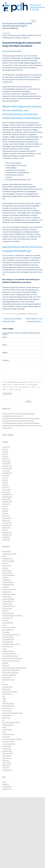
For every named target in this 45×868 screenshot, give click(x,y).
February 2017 (7, 489)
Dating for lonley (7, 608)
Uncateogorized (7, 751)
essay (4, 625)
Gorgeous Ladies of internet (11, 660)
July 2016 (5, 506)
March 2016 (6, 515)
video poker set (7, 758)
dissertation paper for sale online (12, 615)
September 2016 (7, 501)
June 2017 (5, 480)
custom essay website (9, 589)
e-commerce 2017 (8, 617)
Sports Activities (7, 729)
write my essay (7, 762)
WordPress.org (7, 789)
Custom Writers (7, 596)
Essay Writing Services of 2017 (11, 644)
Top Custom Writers (8, 741)
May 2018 (5, 454)
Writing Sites (6, 767)
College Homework (8, 582)
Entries (6, 784)
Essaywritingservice (8, 651)
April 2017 (5, 484)
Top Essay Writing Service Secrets (12, 416)
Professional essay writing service (13, 712)
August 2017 (6, 475)
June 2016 (5, 508)
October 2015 (6, 527)
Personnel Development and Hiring (24, 7)
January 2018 (6, 463)
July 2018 (5, 449)
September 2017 (7, 473)
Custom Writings (7, 603)
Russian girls (6, 717)
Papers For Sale (7, 708)
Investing (5, 684)
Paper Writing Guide (8, 705)
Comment (6, 360)
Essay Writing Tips (8, 646)
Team (4, 731)
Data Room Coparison (9, 606)
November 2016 (7, 496)
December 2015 (7, 522)
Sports (4, 727)
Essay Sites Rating (8, 636)
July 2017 (5, 477)
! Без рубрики (7, 551)
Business (5, 568)
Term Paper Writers (8, 734)
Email (5, 345)
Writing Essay (6, 765)
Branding (5, 563)
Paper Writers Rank (8, 703)
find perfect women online (10, 655)
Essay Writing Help (8, 641)
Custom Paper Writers (9, 594)
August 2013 (6, 537)
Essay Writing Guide (8, 639)
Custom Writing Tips (8, 601)
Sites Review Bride (8, 724)
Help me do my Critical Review (11, 670)
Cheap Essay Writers (9, 575)
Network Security (7, 693)
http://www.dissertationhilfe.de (12, 51)
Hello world (6, 665)
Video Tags (6, 760)
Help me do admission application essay (14, 667)
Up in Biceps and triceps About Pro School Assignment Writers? (21, 423)
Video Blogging (7, 755)
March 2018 (6, 458)
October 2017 (6, 470)
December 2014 (7, 532)
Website (5, 353)
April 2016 (5, 513)
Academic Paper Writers (10, 553)
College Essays (7, 579)
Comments (7, 786)
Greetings (5, 663)
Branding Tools (7, 565)
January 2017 (6, 492)
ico (3, 682)
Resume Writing (7, 715)
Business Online (7, 572)
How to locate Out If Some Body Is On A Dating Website (19, 413)
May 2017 (5, 482)
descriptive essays (8, 613)
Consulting (6, 587)
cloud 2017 (6, 577)
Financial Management (9, 653)
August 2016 (6, 503)
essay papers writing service (11, 634)
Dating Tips (6, 610)
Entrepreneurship (8, 622)
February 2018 (7, 461)
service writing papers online (11, 722)
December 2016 (7, 494)
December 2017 (7, 465)
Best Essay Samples (8, 560)
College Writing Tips (8, 584)
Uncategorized (22, 314)
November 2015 (7, 525)
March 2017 (6, 487)
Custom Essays (7, 591)
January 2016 (6, 520)
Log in (4, 781)
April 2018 (5, 456)
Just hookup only (7, 686)
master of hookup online (10, 691)
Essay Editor (6, 632)
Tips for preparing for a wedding (12, 739)
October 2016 (6, 499)
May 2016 (5, 511)
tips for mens (6, 736)
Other (4, 698)
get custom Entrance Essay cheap (12, 658)
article (4, 556)
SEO (4, 720)
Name (5, 337)
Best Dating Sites (7, 558)
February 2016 (7, 518)
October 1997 (6, 539)
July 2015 (5, 530)
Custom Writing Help (8, 598)
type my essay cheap (9, 743)
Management (6, 689)
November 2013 (7, 534)
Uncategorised (7, 746)
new (4, 696)
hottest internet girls (8, 679)
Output (4, 701)
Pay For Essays (7, 710)
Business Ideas (7, 570)
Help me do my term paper (10, 672)
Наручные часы (7, 770)
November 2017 (7, 468)
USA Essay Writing (8, 753)
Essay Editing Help (8, 629)
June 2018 (5, 451)
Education (5, 620)
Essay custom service (9, 627)
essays (5, 648)
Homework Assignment (9, 674)
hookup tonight (7, 677)
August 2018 (6, 446)
